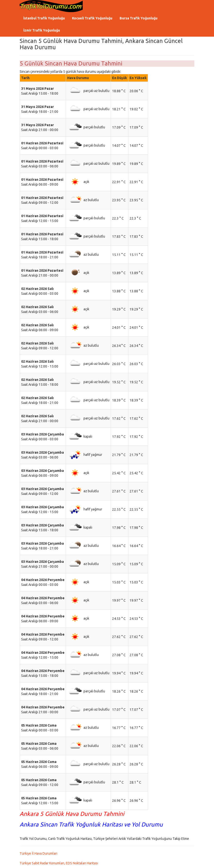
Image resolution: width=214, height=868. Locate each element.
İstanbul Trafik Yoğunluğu (44, 18)
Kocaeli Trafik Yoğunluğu (92, 18)
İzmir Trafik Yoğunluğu (42, 30)
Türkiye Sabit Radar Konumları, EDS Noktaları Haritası (59, 863)
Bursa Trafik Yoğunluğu (139, 18)
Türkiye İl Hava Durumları (38, 853)
